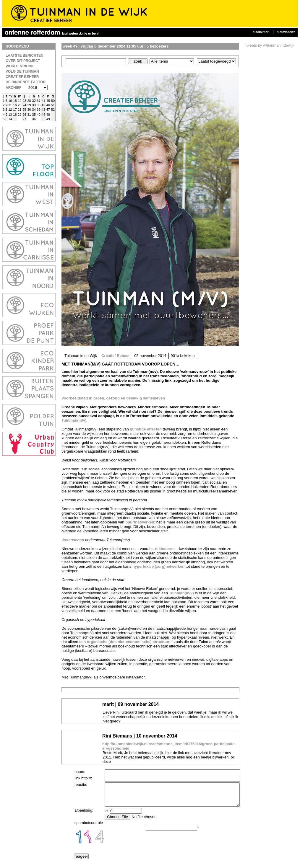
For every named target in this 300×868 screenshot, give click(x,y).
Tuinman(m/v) (74, 420)
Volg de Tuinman (22, 71)
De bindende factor (26, 82)
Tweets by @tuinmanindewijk (270, 45)
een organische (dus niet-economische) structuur (124, 642)
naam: (80, 772)
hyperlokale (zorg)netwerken (158, 566)
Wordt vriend (20, 66)
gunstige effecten (146, 429)
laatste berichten (25, 56)
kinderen (167, 549)
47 (48, 110)
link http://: (83, 778)
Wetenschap (73, 540)
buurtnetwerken (139, 522)
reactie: (81, 785)
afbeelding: (84, 815)
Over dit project (23, 61)
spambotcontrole (89, 827)
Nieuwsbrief (286, 32)
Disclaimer (260, 32)
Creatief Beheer (22, 77)
